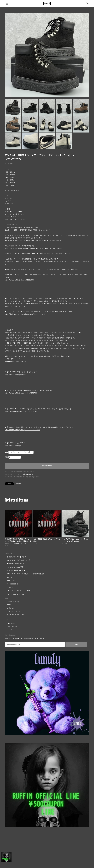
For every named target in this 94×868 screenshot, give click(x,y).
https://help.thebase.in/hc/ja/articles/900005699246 (25, 314)
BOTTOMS (11, 581)
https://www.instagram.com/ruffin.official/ (21, 411)
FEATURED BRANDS (15, 594)
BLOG (9, 605)
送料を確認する (28, 474)
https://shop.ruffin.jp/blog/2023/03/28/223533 (22, 430)
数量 (6, 457)
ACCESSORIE (13, 584)
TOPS (9, 577)
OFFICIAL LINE (13, 626)
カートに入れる (47, 466)
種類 (6, 452)
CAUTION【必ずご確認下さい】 (19, 560)
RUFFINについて (13, 602)
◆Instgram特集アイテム (16, 564)
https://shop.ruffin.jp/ (13, 446)
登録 (76, 644)
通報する (19, 484)
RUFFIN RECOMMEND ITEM (18, 591)
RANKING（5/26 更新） (16, 567)
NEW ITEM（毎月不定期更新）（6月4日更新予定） (26, 574)
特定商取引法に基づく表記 (16, 614)
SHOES (10, 587)
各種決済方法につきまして (17, 557)
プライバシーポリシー (14, 611)
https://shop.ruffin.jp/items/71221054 (19, 280)
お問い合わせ (12, 608)
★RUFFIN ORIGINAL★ (16, 570)
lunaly (9, 630)
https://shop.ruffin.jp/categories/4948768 (21, 393)
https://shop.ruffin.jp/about (15, 375)
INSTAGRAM (12, 623)
